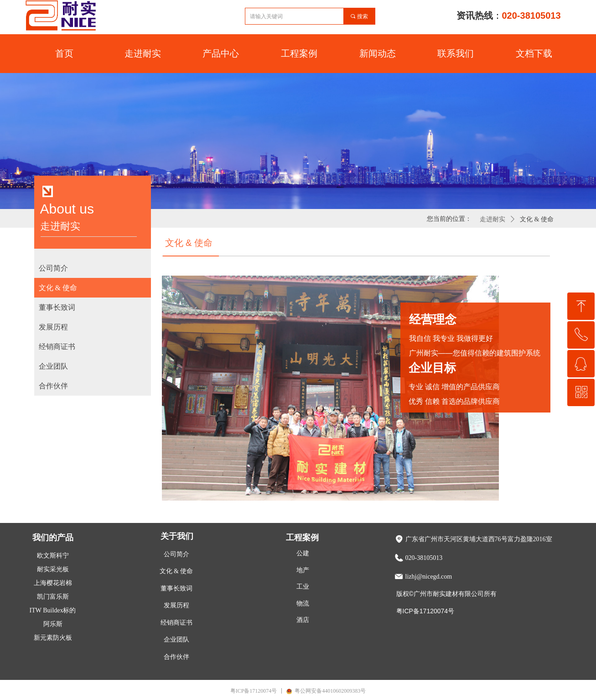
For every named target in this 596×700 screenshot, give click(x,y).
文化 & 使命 (537, 219)
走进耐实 (492, 219)
